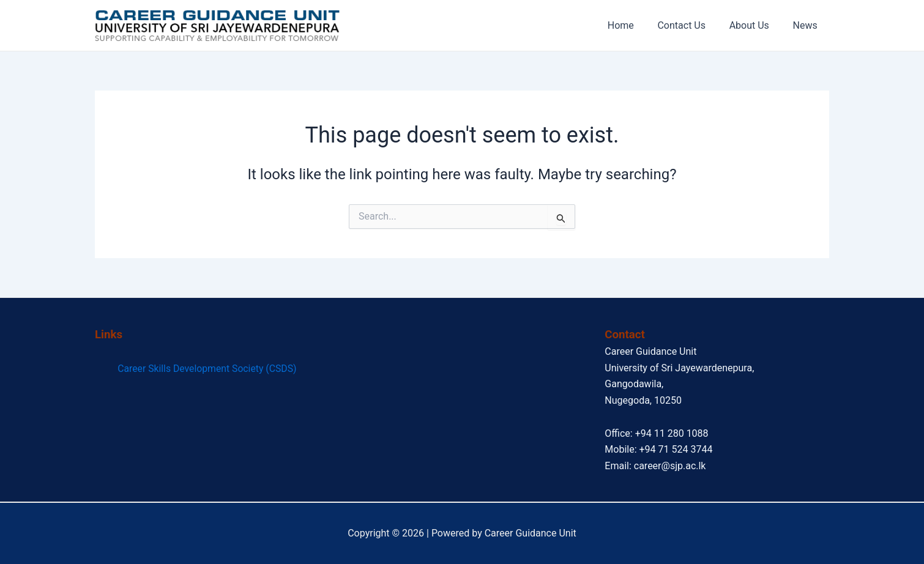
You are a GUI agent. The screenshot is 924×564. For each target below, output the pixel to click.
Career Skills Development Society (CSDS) (207, 369)
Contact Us (692, 25)
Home (635, 25)
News (807, 25)
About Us (755, 25)
